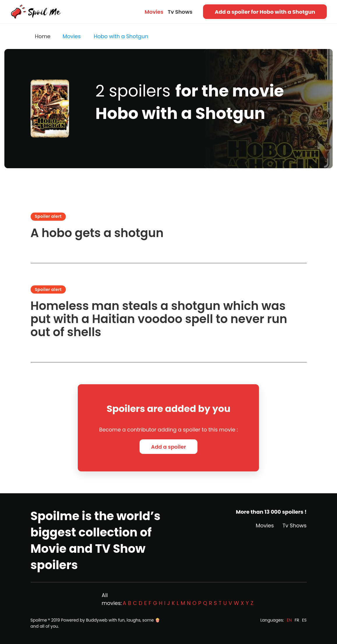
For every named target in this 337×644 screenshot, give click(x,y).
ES (304, 620)
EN (289, 620)
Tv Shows (180, 12)
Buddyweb (97, 620)
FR (297, 620)
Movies (154, 12)
